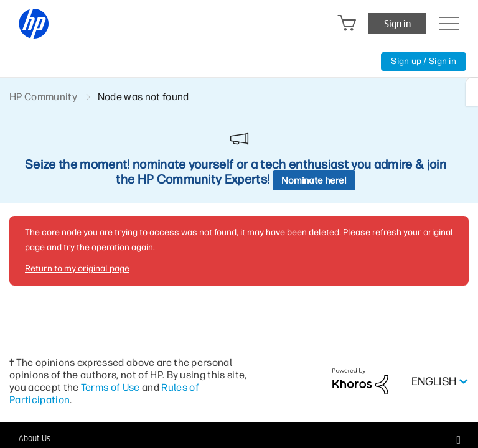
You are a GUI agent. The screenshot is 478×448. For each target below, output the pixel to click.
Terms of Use (110, 387)
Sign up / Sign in (424, 61)
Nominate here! (314, 180)
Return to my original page (77, 268)
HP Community (43, 97)
